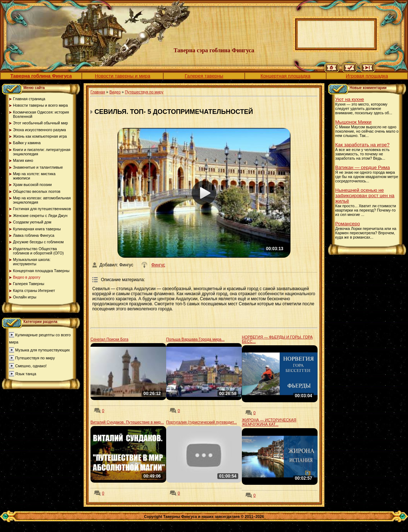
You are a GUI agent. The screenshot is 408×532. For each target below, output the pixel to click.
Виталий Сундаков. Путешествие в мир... (127, 422)
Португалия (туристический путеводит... (201, 422)
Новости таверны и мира (123, 76)
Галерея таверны (204, 76)
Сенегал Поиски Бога (109, 339)
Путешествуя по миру (35, 358)
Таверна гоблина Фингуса (41, 76)
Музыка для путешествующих (43, 350)
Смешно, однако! (31, 366)
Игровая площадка (367, 76)
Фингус (158, 265)
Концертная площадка (286, 76)
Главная (98, 92)
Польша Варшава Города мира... (195, 339)
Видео (115, 92)
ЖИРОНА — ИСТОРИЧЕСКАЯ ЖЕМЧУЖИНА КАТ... (269, 422)
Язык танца (26, 374)
